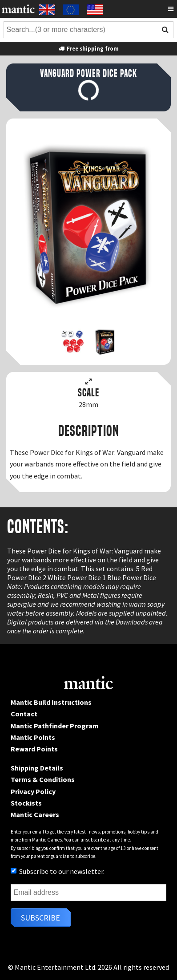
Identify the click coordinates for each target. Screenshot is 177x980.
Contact (24, 714)
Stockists (26, 803)
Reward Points (34, 749)
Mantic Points (33, 737)
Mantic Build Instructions (51, 702)
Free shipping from (88, 48)
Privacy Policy (33, 791)
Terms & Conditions (43, 779)
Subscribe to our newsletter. (58, 871)
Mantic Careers (35, 814)
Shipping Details (37, 768)
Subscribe (40, 918)
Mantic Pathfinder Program (55, 726)
